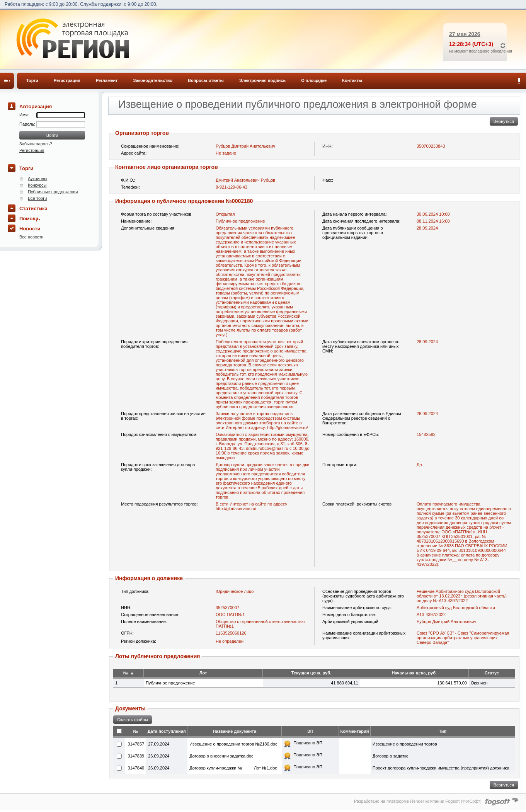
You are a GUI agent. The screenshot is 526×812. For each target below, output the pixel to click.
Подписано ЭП (308, 743)
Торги (32, 80)
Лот (203, 673)
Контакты (352, 80)
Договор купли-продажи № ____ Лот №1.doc (233, 768)
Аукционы (37, 179)
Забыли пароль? (36, 144)
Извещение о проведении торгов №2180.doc (233, 744)
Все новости (31, 237)
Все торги (37, 198)
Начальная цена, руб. (414, 673)
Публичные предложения (53, 192)
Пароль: (28, 124)
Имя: (24, 115)
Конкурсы (37, 185)
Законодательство (153, 80)
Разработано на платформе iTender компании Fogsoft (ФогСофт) (418, 801)
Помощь (30, 219)
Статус (492, 673)
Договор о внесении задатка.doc (221, 756)
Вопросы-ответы (206, 80)
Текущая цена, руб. (311, 673)
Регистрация (67, 80)
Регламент (107, 80)
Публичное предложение (170, 683)
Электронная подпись (262, 80)
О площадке (314, 80)
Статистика (33, 209)
